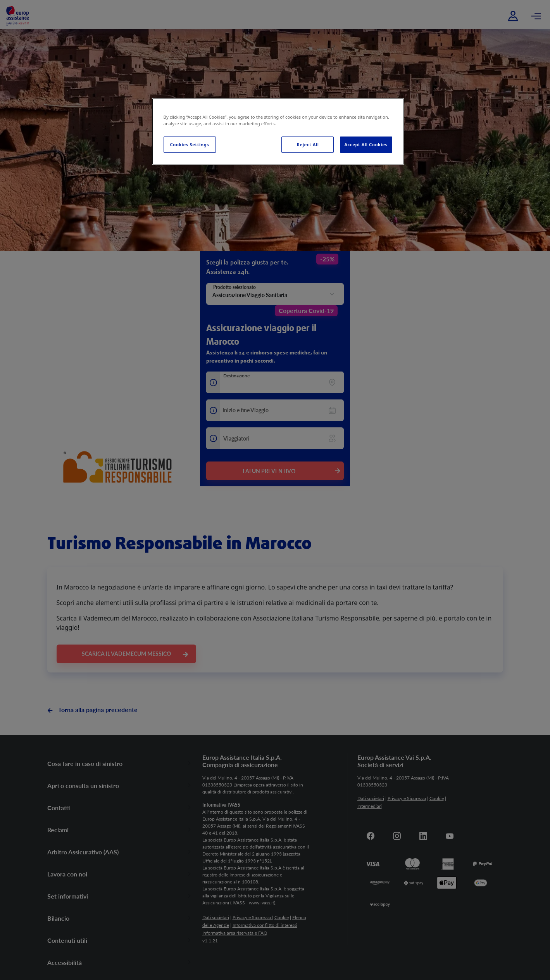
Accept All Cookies (366, 144)
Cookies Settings (190, 144)
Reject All (308, 144)
